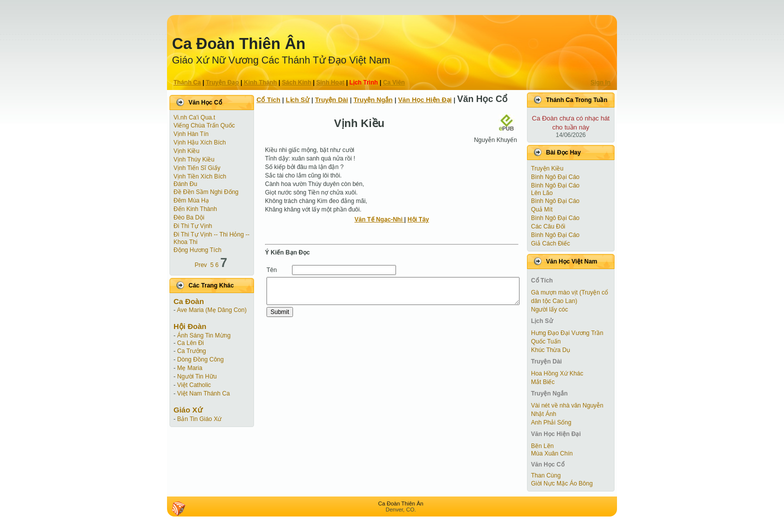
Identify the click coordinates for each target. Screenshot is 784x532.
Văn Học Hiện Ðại (425, 100)
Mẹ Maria (189, 368)
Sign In (600, 82)
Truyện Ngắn (373, 100)
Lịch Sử (298, 100)
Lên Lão (542, 193)
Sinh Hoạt (330, 82)
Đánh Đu (185, 184)
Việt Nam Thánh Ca (203, 393)
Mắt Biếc (543, 382)
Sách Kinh (297, 82)
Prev (201, 265)
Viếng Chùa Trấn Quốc (204, 125)
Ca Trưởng (191, 351)
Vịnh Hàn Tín (191, 134)
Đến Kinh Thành (195, 209)
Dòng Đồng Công (200, 359)
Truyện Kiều (547, 168)
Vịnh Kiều (186, 151)
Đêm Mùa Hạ (191, 200)
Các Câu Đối (548, 226)
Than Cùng (546, 475)
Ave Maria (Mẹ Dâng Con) (212, 310)
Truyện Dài (331, 100)
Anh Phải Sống (551, 422)
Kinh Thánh (260, 82)
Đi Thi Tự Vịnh (193, 226)
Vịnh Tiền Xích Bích (200, 176)
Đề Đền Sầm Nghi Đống (206, 192)
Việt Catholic (194, 385)
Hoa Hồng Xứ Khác (557, 373)
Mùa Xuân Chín (552, 453)
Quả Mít (542, 209)
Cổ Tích (268, 100)
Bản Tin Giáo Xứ (199, 419)
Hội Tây (418, 219)
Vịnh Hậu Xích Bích (200, 142)
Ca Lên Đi (190, 343)
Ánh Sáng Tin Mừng (204, 335)
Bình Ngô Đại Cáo (555, 177)
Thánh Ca (187, 82)
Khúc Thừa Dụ (550, 350)
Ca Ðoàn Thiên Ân (239, 44)
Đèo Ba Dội (189, 217)
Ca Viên (394, 82)
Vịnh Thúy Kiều (194, 159)
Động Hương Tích (197, 250)
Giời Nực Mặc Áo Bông (562, 483)
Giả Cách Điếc (550, 243)
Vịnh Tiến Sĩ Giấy (197, 168)
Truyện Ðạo (222, 82)
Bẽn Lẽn (542, 446)
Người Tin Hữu (197, 376)
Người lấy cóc (549, 309)
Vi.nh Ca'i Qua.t (194, 117)
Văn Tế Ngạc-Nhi (379, 219)
